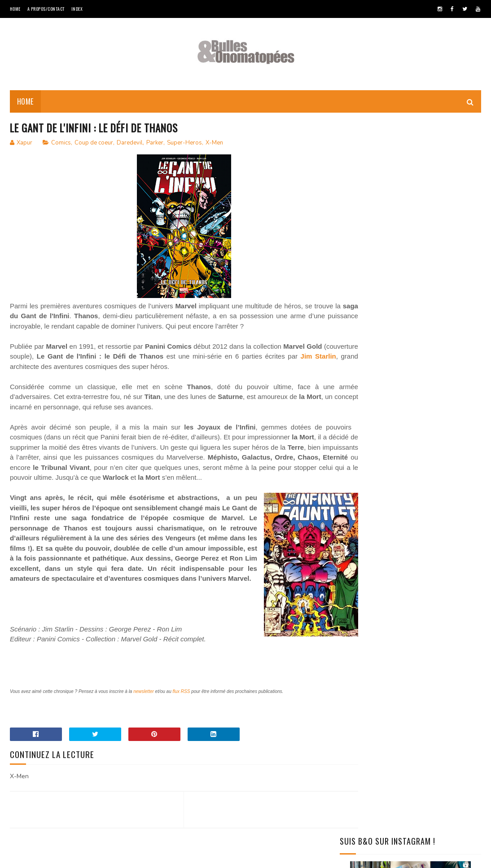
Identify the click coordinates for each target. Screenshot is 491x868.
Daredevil (130, 145)
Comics (61, 145)
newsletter (144, 724)
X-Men (214, 145)
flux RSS (182, 724)
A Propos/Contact (46, 9)
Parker (155, 145)
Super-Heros (184, 145)
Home (15, 9)
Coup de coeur (94, 145)
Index (77, 9)
